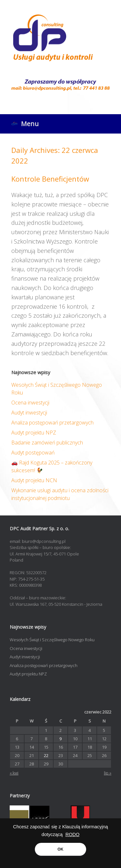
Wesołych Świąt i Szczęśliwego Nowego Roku (52, 640)
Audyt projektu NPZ (34, 433)
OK (60, 849)
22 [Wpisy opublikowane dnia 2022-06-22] (46, 755)
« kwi (14, 773)
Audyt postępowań (33, 453)
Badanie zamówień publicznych (47, 443)
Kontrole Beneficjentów (50, 179)
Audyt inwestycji (29, 413)
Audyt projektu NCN (34, 480)
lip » (108, 773)
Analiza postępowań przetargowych (52, 423)
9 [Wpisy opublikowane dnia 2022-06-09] (60, 739)
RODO (73, 834)
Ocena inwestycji (30, 403)
